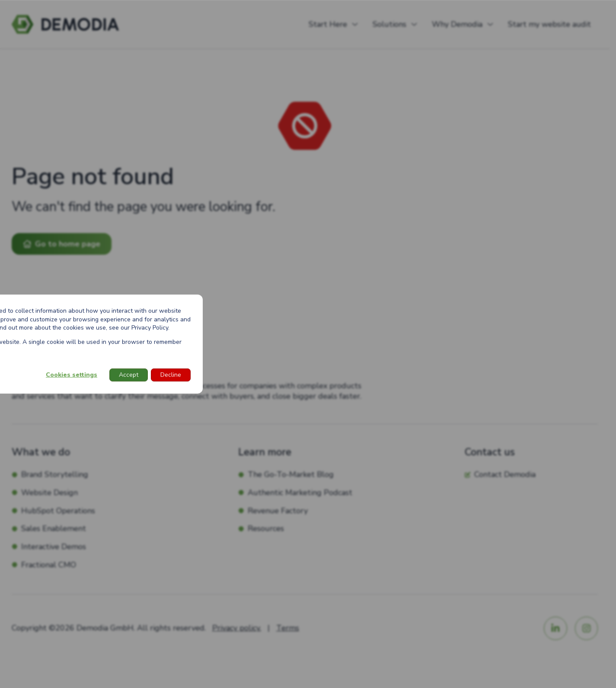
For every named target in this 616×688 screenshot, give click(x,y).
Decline (171, 375)
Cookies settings (72, 375)
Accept (129, 375)
